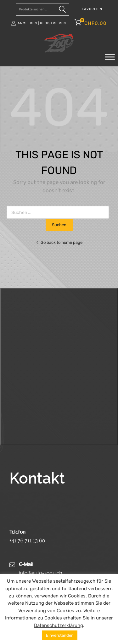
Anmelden (27, 23)
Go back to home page (59, 242)
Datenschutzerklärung (59, 625)
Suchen (63, 11)
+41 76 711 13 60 (27, 541)
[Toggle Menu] (110, 57)
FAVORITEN (92, 9)
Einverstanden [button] (60, 635)
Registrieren (53, 23)
